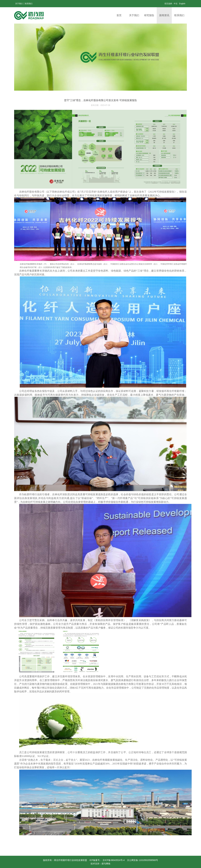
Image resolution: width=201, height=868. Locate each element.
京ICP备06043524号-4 (114, 860)
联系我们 (29, 4)
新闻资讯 (164, 15)
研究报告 (149, 15)
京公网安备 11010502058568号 (143, 860)
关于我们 (19, 4)
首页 (119, 15)
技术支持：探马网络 (100, 864)
